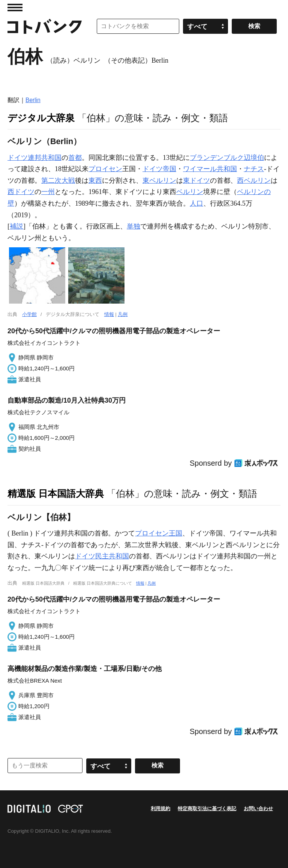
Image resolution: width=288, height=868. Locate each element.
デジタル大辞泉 (41, 118)
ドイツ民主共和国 (102, 556)
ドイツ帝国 (159, 169)
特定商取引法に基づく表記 (207, 809)
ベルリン (190, 192)
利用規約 (160, 809)
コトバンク (45, 26)
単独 (133, 226)
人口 (196, 203)
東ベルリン (159, 181)
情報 (109, 314)
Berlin (33, 100)
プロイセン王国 (159, 533)
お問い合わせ (258, 809)
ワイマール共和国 (210, 169)
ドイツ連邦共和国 (34, 158)
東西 (95, 181)
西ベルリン (254, 181)
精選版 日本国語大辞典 (56, 493)
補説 (16, 226)
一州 (48, 192)
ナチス (254, 169)
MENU (15, 8)
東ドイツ (196, 181)
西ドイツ (21, 192)
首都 (75, 158)
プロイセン (105, 169)
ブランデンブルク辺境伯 (227, 158)
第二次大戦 (58, 181)
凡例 (123, 314)
